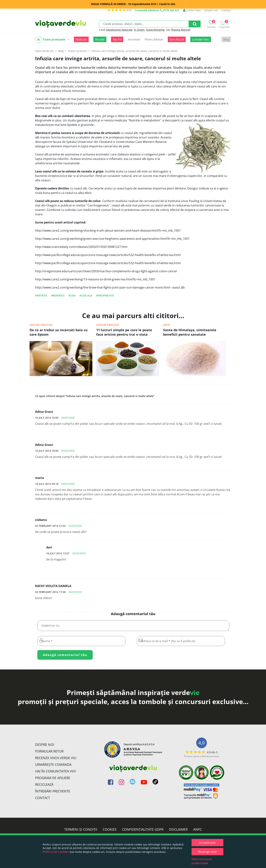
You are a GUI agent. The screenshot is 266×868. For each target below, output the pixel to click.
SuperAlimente (155, 30)
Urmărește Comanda (53, 766)
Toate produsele (52, 40)
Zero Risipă (177, 39)
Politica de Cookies (56, 852)
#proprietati (105, 295)
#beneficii (58, 295)
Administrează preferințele (202, 861)
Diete (167, 325)
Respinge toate (207, 852)
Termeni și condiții (81, 831)
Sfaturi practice (41, 325)
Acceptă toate (208, 843)
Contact (226, 10)
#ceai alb (86, 295)
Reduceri (81, 39)
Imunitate (134, 39)
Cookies (110, 831)
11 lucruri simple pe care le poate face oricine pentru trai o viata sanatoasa (124, 333)
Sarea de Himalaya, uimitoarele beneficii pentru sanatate (190, 332)
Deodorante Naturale (119, 30)
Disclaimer (178, 831)
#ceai (72, 295)
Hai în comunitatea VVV (56, 773)
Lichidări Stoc (201, 39)
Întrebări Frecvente (53, 793)
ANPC (198, 831)
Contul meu (192, 10)
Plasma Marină (180, 30)
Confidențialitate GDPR (143, 831)
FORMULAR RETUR (49, 753)
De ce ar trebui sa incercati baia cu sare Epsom (59, 332)
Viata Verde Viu (44, 51)
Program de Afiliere (53, 779)
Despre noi (211, 10)
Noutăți (100, 39)
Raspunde (68, 418)
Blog (226, 39)
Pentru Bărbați (154, 39)
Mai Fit (117, 39)
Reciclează (44, 786)
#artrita (41, 295)
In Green (139, 30)
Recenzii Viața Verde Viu (56, 759)
